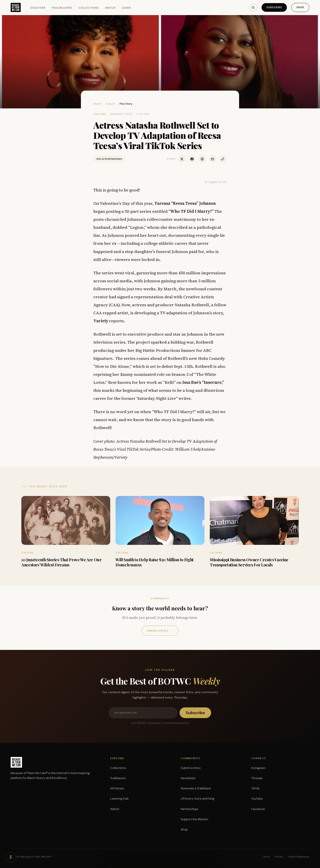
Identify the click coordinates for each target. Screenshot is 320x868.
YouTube (257, 799)
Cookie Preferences (299, 857)
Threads (257, 778)
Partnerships (189, 809)
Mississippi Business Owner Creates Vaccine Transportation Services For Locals (249, 562)
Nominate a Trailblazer (196, 788)
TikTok (256, 788)
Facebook (258, 809)
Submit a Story (160, 631)
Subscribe (274, 7)
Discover (38, 8)
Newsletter (188, 778)
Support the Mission (194, 819)
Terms (267, 857)
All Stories (117, 788)
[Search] (253, 7)
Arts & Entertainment (109, 159)
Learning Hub (119, 799)
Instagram (258, 768)
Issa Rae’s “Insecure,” (203, 382)
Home (97, 104)
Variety (101, 321)
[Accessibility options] (11, 857)
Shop (300, 7)
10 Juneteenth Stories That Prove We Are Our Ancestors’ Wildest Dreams (61, 562)
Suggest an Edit (216, 182)
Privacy (279, 857)
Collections (89, 8)
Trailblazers (62, 8)
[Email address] (143, 713)
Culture (110, 104)
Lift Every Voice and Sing (197, 799)
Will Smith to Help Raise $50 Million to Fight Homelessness (155, 562)
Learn (126, 8)
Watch (110, 8)
